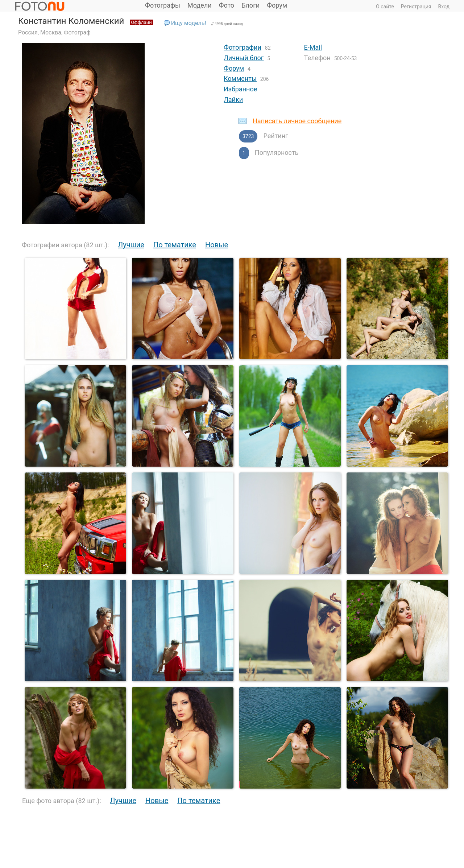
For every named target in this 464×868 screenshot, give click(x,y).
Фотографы (163, 5)
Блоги (250, 5)
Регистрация (416, 7)
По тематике (175, 245)
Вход (444, 7)
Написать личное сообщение (297, 121)
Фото (227, 5)
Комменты (240, 78)
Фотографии (243, 47)
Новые (217, 245)
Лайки (233, 100)
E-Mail (313, 47)
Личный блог (244, 58)
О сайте (385, 7)
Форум (277, 5)
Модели (200, 5)
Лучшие (131, 245)
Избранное (240, 89)
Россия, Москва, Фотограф (54, 32)
